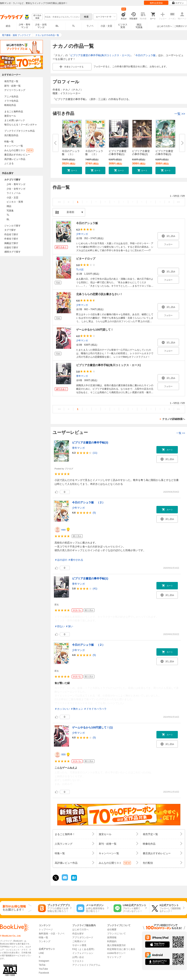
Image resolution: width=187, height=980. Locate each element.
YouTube (43, 969)
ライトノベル (14, 193)
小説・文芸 (106, 26)
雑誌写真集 (139, 26)
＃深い (69, 626)
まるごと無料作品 (14, 112)
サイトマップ (114, 957)
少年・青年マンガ (25, 26)
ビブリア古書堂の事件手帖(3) (164, 153)
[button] (72, 170)
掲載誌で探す (11, 243)
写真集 (10, 211)
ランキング (45, 941)
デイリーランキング (15, 90)
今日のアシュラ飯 (146, 55)
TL (73, 26)
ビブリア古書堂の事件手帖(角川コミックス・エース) (100, 55)
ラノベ (90, 26)
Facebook (44, 973)
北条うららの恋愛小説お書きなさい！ (99, 294)
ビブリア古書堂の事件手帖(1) (118, 153)
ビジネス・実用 (15, 202)
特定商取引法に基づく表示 (121, 949)
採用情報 (112, 937)
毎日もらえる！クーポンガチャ (21, 125)
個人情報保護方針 (116, 945)
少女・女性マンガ (41, 26)
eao (64, 530)
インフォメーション (83, 953)
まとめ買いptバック (15, 120)
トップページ (46, 929)
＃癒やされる (76, 560)
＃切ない (60, 626)
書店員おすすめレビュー (17, 155)
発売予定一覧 (11, 81)
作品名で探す (11, 234)
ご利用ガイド (181, 26)
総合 (8, 26)
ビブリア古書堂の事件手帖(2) (141, 153)
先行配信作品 (11, 135)
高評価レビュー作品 (15, 159)
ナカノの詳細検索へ (174, 419)
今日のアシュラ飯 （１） (71, 153)
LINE (41, 953)
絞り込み (37, 17)
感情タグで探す (12, 252)
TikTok (42, 965)
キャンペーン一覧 (14, 146)
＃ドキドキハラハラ (95, 709)
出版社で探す (11, 247)
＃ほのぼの (61, 560)
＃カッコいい (62, 709)
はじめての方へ (165, 26)
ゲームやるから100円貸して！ (95, 330)
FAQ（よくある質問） (84, 949)
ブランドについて (116, 934)
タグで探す (10, 230)
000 (64, 754)
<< (59, 202)
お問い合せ (78, 957)
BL (57, 26)
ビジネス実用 (123, 26)
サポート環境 (79, 945)
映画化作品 (10, 105)
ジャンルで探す (12, 226)
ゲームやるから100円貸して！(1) (92, 727)
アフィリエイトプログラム (86, 965)
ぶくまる (9, 163)
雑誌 (9, 206)
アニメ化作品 (11, 97)
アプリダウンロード (83, 937)
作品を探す (78, 934)
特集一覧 (9, 142)
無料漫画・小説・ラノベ (52, 934)
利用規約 (112, 941)
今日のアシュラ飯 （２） (94, 153)
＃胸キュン (77, 709)
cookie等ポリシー (116, 953)
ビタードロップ (86, 259)
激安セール (10, 116)
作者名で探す (11, 239)
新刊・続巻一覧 (12, 86)
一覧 (180, 114)
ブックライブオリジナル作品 (19, 131)
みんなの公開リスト (19, 150)
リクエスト (78, 961)
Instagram (44, 961)
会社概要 (112, 929)
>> (178, 202)
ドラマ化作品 (11, 101)
